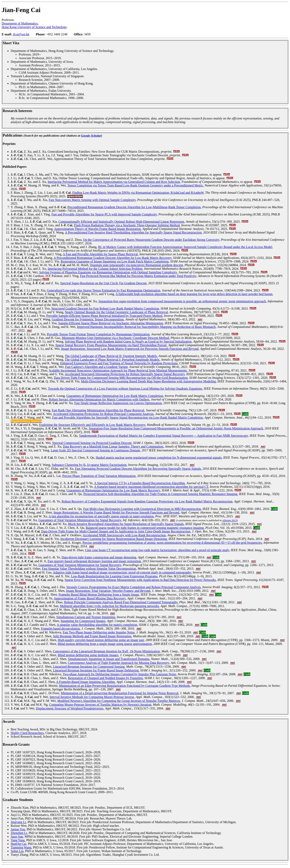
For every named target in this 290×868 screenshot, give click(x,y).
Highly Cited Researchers (27, 733)
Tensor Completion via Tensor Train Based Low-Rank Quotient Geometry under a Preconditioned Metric (135, 185)
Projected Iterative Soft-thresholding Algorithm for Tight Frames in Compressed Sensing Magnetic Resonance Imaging (160, 494)
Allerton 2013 (229, 520)
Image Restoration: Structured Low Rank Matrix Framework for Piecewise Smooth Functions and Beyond (130, 349)
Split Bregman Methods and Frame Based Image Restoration (92, 636)
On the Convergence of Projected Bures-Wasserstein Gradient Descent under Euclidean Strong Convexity (151, 240)
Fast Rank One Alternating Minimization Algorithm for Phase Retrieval (98, 410)
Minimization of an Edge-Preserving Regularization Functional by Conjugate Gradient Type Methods (124, 686)
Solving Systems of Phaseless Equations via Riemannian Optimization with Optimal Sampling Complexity (108, 272)
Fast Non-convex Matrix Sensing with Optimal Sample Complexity (92, 200)
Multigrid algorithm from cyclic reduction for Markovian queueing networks (109, 606)
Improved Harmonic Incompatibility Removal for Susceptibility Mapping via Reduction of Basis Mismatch (146, 327)
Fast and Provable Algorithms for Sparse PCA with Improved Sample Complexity (104, 214)
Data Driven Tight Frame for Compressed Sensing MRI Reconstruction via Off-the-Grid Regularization (121, 378)
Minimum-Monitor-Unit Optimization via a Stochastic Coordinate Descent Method (115, 338)
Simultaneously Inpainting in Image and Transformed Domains (109, 659)
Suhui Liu (17, 851)
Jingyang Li (18, 822)
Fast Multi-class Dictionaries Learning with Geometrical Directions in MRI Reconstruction (142, 509)
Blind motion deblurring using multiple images (88, 655)
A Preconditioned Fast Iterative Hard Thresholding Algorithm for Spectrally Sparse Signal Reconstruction (133, 232)
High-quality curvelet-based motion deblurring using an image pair (101, 640)
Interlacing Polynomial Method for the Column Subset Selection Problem (95, 269)
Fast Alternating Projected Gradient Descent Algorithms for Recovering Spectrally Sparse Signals (138, 469)
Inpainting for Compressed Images (83, 621)
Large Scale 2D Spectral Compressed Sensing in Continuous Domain (95, 450)
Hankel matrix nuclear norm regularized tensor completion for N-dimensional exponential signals (159, 458)
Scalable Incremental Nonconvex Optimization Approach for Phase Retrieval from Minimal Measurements (118, 370)
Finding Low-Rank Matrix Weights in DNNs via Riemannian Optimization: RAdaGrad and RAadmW (138, 193)
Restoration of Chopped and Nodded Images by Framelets (105, 678)
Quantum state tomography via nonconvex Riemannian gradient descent (137, 265)
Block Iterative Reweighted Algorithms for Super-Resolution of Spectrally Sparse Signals (126, 524)
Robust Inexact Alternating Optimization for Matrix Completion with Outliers (99, 399)
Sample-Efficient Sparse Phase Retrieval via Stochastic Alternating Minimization (111, 323)
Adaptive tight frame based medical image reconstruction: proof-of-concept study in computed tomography (122, 572)
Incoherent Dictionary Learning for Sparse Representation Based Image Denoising (114, 539)
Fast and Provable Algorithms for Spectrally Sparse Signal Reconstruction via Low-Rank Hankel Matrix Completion (127, 418)
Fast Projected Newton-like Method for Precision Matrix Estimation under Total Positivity (138, 276)
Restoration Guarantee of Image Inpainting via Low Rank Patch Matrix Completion (115, 261)
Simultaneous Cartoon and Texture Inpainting (86, 617)
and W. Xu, (25, 565)
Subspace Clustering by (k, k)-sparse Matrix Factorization (89, 465)
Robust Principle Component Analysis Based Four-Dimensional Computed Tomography (121, 602)
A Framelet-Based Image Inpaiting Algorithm (86, 682)
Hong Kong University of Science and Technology (34, 27)
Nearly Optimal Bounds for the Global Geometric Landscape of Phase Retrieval (116, 312)
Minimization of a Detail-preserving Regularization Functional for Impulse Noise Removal (120, 693)
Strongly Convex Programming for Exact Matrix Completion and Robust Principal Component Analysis (134, 587)
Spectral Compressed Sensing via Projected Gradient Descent (92, 443)
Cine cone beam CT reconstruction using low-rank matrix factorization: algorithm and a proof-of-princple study (157, 550)
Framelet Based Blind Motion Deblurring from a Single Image (99, 595)
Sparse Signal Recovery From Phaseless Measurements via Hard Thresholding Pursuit (111, 345)
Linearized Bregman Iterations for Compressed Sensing (89, 667)
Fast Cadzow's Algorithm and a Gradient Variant (96, 367)
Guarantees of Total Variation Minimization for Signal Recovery (80, 520)
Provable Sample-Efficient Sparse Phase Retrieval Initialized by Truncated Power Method (104, 316)
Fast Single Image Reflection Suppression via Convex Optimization (118, 403)
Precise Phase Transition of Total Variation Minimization (99, 476)
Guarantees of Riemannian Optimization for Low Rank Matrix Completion (115, 396)
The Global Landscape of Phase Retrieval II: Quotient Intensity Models (111, 356)
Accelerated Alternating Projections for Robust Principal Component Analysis (103, 414)
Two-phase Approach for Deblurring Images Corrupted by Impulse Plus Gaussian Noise (119, 674)
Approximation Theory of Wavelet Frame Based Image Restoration (97, 229)
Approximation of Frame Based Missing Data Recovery (90, 598)
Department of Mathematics (20, 23)
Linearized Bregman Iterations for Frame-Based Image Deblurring (96, 670)
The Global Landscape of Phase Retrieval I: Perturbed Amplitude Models (112, 360)
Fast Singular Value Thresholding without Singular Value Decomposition (89, 569)
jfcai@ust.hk (21, 34)
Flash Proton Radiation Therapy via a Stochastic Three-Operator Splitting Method (127, 225)
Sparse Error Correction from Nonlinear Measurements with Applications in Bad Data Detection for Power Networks (140, 580)
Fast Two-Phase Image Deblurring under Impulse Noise (99, 632)
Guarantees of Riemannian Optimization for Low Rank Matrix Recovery (113, 490)
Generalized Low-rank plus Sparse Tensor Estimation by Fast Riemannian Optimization (104, 290)
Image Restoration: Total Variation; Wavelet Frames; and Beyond (108, 591)
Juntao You (18, 829)
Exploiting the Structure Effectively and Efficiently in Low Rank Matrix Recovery (92, 425)
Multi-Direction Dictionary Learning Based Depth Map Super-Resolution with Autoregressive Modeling (148, 381)
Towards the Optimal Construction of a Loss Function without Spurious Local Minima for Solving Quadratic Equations (125, 389)
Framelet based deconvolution (61, 629)
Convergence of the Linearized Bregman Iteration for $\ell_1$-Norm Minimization (106, 651)
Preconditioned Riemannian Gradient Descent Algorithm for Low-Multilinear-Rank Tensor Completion (134, 207)
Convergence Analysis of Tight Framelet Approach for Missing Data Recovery (118, 663)
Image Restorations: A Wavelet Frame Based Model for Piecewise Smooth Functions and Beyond (116, 512)
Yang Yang (18, 840)
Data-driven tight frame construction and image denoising (99, 557)
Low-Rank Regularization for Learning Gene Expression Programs (114, 576)
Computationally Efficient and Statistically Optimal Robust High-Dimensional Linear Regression (121, 222)
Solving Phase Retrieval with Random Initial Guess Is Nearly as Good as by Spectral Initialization (128, 341)
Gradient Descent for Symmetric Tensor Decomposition (88, 319)
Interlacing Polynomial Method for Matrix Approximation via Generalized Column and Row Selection (114, 182)
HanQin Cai (18, 844)
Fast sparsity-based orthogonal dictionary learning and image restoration (94, 561)
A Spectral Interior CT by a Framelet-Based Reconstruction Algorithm (139, 483)
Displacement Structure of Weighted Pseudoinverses (70, 708)
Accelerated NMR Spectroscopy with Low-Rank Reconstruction (124, 535)
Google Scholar (91, 135)
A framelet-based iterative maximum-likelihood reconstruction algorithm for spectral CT (151, 487)
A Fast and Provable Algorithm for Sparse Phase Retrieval (100, 254)
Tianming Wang (21, 847)
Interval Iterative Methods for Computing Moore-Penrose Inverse (92, 697)
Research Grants (16, 744)
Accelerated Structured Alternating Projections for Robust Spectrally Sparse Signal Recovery (125, 374)
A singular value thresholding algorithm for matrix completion (97, 625)
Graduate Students (18, 800)
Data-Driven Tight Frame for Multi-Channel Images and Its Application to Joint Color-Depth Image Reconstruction (116, 531)
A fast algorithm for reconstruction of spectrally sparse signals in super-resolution (101, 516)
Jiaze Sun (17, 837)
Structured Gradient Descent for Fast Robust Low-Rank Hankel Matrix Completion (105, 308)
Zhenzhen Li (19, 833)
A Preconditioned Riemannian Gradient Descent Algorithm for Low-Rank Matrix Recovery (112, 258)
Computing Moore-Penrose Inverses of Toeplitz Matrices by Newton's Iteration (100, 705)
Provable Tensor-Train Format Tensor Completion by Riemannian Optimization (98, 334)
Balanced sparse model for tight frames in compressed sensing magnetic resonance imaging (145, 528)
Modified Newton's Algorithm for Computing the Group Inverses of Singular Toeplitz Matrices (119, 701)
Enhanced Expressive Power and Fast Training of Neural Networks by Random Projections (119, 363)
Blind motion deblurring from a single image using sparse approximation (105, 644)
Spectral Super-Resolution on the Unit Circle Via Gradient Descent (103, 283)
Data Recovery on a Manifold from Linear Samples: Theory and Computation (113, 446)
